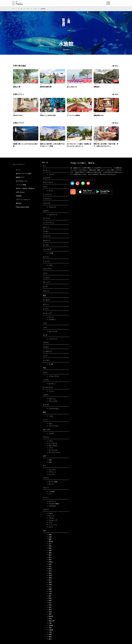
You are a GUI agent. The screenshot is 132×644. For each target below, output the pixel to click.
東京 (49, 639)
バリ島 (50, 253)
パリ (49, 494)
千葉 (49, 591)
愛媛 (49, 589)
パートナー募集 (21, 185)
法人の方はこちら (22, 181)
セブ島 (50, 364)
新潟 (49, 610)
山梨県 (50, 630)
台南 (49, 460)
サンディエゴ (52, 450)
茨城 (49, 612)
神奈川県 (51, 621)
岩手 (49, 571)
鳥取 (49, 539)
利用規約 (19, 196)
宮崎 (49, 550)
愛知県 (50, 616)
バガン (50, 265)
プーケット (51, 472)
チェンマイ (51, 470)
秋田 (49, 548)
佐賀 (49, 537)
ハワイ (50, 448)
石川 (49, 603)
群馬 (49, 619)
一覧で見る (115, 66)
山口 (49, 544)
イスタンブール (53, 376)
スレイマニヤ (52, 331)
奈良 (49, 607)
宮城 (49, 575)
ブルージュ (51, 399)
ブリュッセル (52, 401)
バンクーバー (52, 339)
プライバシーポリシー (23, 200)
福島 (49, 553)
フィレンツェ (52, 525)
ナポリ (50, 513)
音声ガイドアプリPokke (24, 174)
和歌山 (50, 562)
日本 (28, 9)
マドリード (51, 501)
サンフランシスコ (53, 452)
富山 (49, 557)
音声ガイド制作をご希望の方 (25, 188)
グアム (50, 441)
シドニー (51, 391)
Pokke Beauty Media (22, 207)
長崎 (49, 635)
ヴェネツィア (52, 520)
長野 (49, 614)
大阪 (49, 623)
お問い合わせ (20, 192)
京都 (49, 628)
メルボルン (51, 319)
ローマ (50, 527)
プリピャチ (51, 207)
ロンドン (51, 484)
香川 (49, 580)
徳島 (49, 535)
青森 (49, 578)
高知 (49, 546)
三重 (49, 632)
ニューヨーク (52, 443)
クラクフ (51, 174)
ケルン (50, 424)
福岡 (49, 582)
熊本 (49, 560)
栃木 (49, 596)
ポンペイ (51, 516)
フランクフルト (53, 426)
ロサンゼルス (52, 446)
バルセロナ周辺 (53, 504)
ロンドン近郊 (52, 482)
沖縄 (49, 585)
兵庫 (35, 9)
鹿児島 (50, 541)
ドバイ (50, 191)
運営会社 (19, 203)
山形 (49, 564)
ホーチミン (51, 384)
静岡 (49, 600)
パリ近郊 (51, 492)
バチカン (51, 518)
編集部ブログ (20, 177)
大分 (49, 587)
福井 (49, 555)
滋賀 (49, 573)
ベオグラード (52, 215)
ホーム (14, 9)
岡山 (49, 598)
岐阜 (49, 569)
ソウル (50, 416)
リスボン (51, 433)
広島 (49, 605)
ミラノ (50, 523)
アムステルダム (53, 409)
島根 (49, 637)
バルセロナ (51, 506)
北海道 (50, 625)
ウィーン (51, 317)
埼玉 (49, 566)
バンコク (51, 474)
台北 (49, 462)
